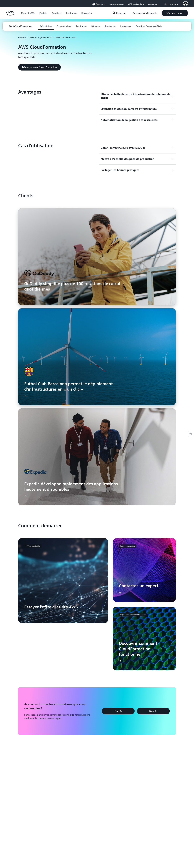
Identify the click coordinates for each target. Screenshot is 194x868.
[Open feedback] (191, 434)
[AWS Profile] (186, 4)
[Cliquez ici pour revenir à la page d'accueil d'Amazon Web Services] (10, 15)
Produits (22, 37)
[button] (28, 13)
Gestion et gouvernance (41, 37)
